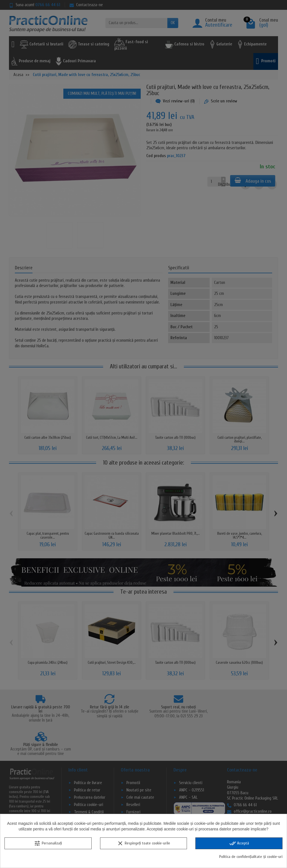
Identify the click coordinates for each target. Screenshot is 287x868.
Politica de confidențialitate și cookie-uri (251, 857)
